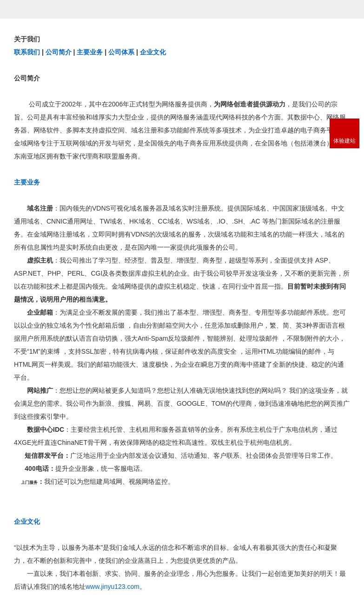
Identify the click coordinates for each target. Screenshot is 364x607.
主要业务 (90, 52)
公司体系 (121, 52)
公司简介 (59, 52)
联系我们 (27, 52)
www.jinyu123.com (113, 587)
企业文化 (153, 52)
